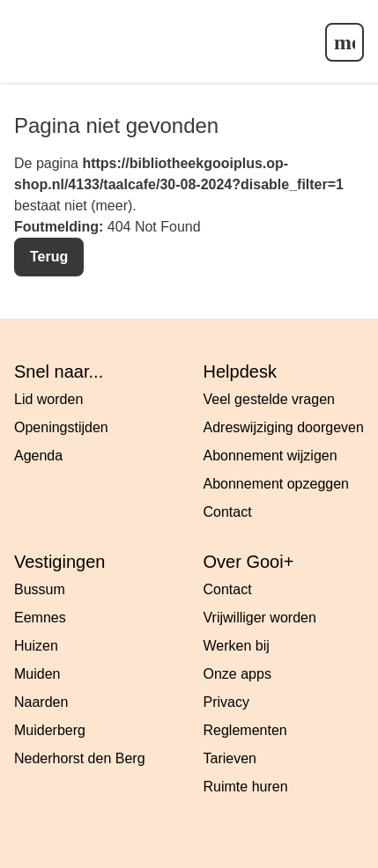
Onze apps (237, 674)
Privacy (226, 702)
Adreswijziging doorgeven (284, 427)
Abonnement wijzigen (271, 456)
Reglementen (245, 730)
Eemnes (40, 618)
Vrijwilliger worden (260, 618)
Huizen (36, 646)
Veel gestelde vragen (269, 399)
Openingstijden (61, 427)
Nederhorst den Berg (80, 758)
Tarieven (230, 758)
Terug (49, 257)
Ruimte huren (246, 787)
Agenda (38, 456)
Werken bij (237, 646)
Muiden (37, 674)
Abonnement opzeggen (276, 484)
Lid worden (48, 399)
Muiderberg (50, 730)
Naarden (41, 702)
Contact (228, 512)
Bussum (40, 589)
